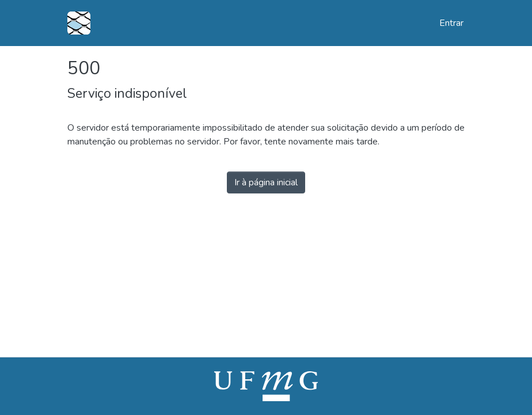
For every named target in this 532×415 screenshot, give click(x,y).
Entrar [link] (452, 23)
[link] (266, 386)
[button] (79, 23)
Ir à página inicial (266, 182)
